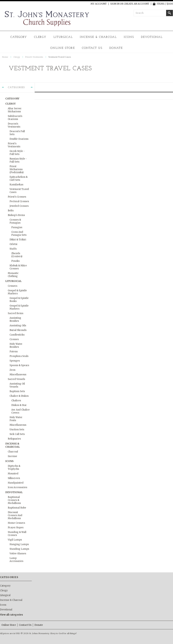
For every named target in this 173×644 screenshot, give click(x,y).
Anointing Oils (18, 326)
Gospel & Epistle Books (19, 300)
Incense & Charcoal (98, 37)
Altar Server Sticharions (15, 110)
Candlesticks (17, 335)
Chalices (16, 401)
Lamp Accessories (16, 560)
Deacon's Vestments (14, 125)
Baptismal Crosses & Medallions (14, 500)
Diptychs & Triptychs (14, 467)
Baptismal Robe (17, 508)
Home (5, 57)
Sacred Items (16, 313)
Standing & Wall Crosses (17, 534)
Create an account (136, 4)
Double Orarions (19, 139)
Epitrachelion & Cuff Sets (19, 178)
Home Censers (16, 523)
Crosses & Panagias (15, 221)
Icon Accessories (17, 487)
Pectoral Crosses (19, 201)
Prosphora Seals (19, 356)
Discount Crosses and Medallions (15, 515)
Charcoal (13, 452)
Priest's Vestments (34, 57)
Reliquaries (14, 439)
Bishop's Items (16, 215)
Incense (12, 456)
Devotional (152, 37)
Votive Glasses (18, 554)
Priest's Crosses (17, 197)
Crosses (14, 339)
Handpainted (16, 483)
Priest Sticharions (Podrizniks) (17, 169)
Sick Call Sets (17, 434)
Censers (13, 286)
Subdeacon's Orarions (15, 118)
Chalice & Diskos (19, 396)
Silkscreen (14, 478)
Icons (129, 37)
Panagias (17, 227)
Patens (14, 352)
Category (19, 37)
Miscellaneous (18, 375)
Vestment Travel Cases (19, 191)
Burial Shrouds (18, 330)
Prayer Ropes (16, 528)
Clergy (40, 37)
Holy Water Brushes (16, 345)
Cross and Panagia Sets (19, 233)
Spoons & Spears (19, 365)
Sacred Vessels (16, 379)
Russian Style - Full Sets (18, 160)
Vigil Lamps (15, 540)
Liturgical (63, 37)
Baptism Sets (17, 391)
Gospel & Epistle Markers (17, 292)
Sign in (115, 4)
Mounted (13, 474)
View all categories (11, 615)
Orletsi (13, 244)
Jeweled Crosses (19, 206)
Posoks (15, 261)
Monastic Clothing (13, 275)
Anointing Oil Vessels (17, 385)
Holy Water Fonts (16, 419)
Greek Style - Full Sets (17, 153)
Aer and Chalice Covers (20, 411)
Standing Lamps (19, 549)
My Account (99, 4)
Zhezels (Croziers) (17, 255)
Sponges (15, 361)
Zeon (12, 370)
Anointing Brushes (15, 319)
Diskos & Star (19, 405)
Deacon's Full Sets (17, 133)
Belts (11, 211)
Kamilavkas (16, 185)
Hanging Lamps (19, 544)
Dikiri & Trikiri (18, 240)
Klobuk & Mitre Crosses (18, 267)
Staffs (13, 249)
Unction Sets (17, 430)
